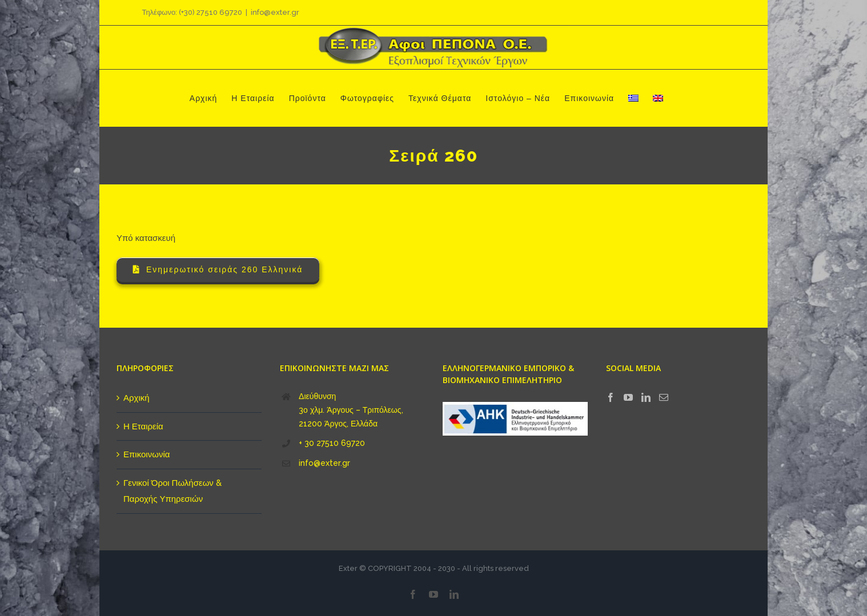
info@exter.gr (275, 12)
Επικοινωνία (146, 454)
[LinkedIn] (646, 397)
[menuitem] (633, 98)
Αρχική (137, 398)
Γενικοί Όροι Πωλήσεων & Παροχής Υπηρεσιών (172, 491)
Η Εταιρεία (143, 426)
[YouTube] (628, 397)
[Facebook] (611, 397)
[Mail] (664, 397)
